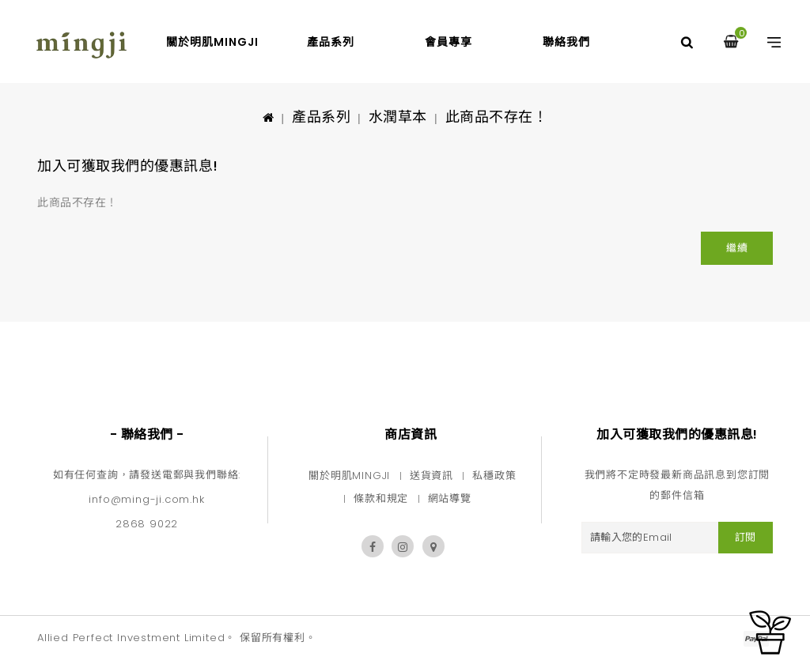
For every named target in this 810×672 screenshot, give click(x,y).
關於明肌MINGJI (349, 476)
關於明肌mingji (212, 42)
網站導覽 (450, 498)
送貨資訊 (431, 476)
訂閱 (746, 537)
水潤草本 (398, 117)
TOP (770, 632)
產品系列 (331, 42)
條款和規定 (381, 498)
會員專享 (449, 42)
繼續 (737, 248)
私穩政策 (494, 476)
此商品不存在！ (497, 117)
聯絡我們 (566, 42)
